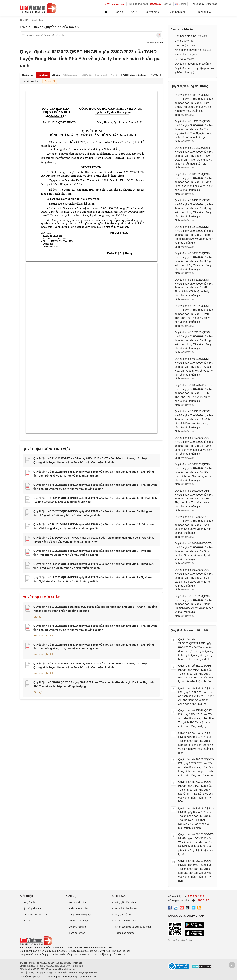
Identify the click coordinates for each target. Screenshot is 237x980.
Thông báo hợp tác (125, 933)
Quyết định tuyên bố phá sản (192, 64)
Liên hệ (27, 921)
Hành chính (181, 54)
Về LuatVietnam (114, 4)
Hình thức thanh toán (126, 908)
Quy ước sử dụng (124, 915)
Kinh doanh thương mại (188, 50)
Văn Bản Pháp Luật (30, 977)
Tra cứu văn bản (77, 902)
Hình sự (179, 45)
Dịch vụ (168, 4)
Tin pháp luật (204, 12)
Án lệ (134, 12)
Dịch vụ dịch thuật (78, 921)
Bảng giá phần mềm (125, 902)
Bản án (119, 12)
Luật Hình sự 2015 (87, 977)
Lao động (180, 59)
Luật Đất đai (69, 977)
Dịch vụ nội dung (78, 927)
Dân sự (37, 617)
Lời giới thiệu (30, 902)
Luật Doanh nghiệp (51, 977)
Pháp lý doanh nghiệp (80, 915)
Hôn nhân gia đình (44, 636)
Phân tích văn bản (78, 908)
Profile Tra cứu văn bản (35, 915)
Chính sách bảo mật (125, 921)
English (181, 4)
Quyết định (152, 12)
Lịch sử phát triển (32, 908)
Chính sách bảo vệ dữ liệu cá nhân (133, 927)
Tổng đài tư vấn (77, 933)
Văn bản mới (177, 12)
